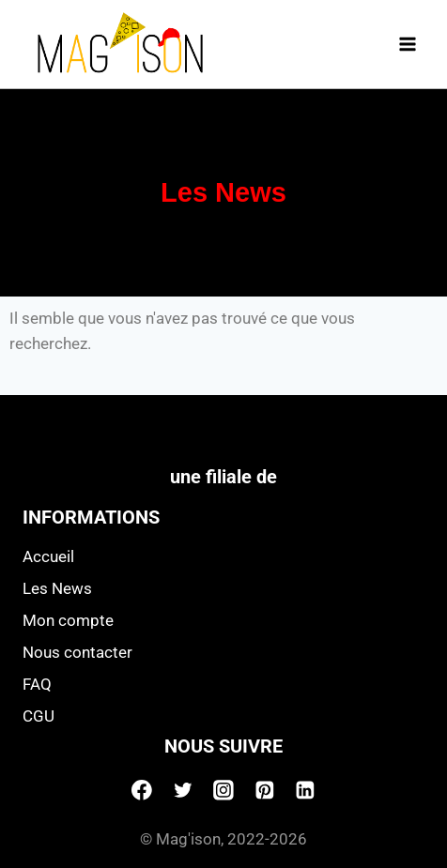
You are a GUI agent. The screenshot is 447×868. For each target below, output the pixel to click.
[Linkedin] (305, 790)
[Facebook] (142, 790)
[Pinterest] (265, 790)
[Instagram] (223, 790)
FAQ (37, 684)
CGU (39, 716)
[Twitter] (183, 790)
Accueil (48, 556)
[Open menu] (407, 44)
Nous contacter (77, 652)
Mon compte (68, 620)
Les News (57, 588)
